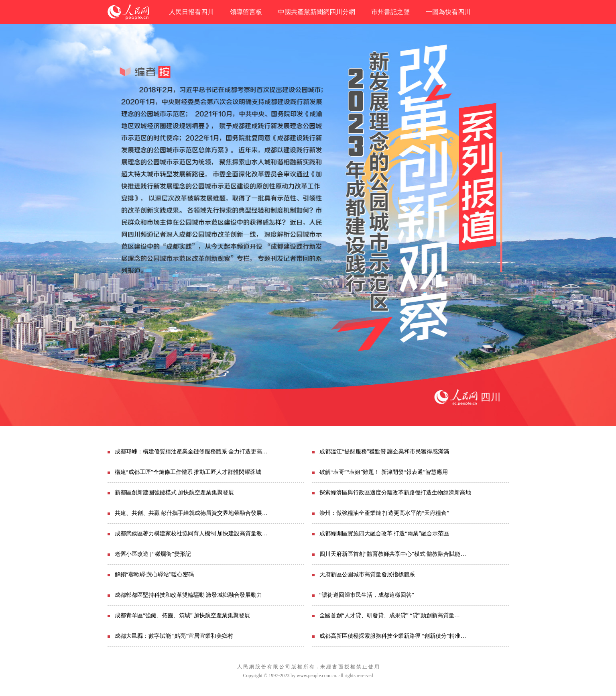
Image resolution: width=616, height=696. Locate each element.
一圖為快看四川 (448, 12)
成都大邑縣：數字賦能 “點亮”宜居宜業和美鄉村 (174, 636)
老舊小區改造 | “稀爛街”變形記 (153, 554)
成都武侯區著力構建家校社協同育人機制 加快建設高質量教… (191, 534)
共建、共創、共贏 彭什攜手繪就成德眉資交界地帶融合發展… (191, 513)
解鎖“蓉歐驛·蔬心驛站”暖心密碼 (155, 575)
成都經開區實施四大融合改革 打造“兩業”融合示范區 (384, 534)
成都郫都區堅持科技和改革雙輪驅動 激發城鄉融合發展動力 (189, 595)
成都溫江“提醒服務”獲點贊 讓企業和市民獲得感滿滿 (384, 452)
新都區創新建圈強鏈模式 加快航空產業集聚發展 (175, 493)
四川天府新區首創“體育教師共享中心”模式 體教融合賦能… (393, 554)
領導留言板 (246, 12)
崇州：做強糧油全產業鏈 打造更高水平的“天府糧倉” (384, 513)
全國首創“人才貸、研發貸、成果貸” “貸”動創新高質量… (390, 615)
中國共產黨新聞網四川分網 (317, 12)
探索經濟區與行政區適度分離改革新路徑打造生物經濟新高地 (395, 493)
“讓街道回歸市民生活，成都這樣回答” (367, 595)
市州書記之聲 (390, 12)
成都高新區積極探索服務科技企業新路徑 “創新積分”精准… (393, 636)
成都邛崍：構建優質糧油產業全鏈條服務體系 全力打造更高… (191, 452)
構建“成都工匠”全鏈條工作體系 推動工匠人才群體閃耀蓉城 (188, 472)
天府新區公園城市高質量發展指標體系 (367, 575)
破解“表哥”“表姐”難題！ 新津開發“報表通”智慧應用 (384, 472)
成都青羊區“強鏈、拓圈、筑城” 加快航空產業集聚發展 (183, 615)
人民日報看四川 (191, 12)
